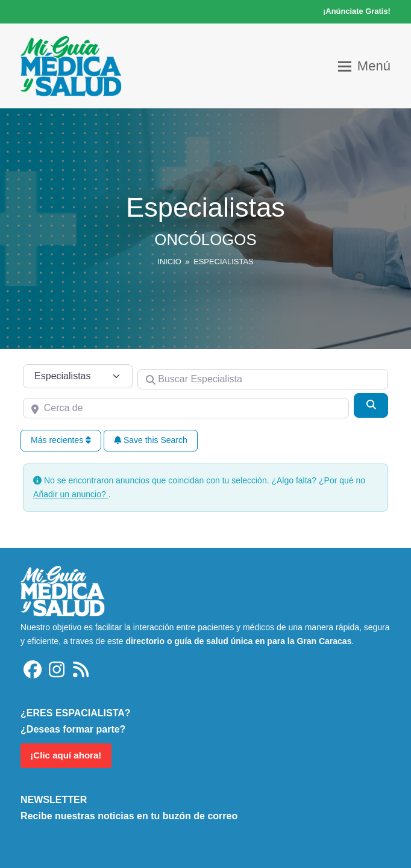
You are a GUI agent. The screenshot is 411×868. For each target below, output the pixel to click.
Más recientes (61, 440)
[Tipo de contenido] (78, 376)
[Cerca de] (186, 408)
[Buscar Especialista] (263, 379)
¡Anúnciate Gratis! (357, 11)
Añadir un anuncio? (71, 494)
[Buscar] (371, 405)
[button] (364, 66)
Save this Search (151, 440)
